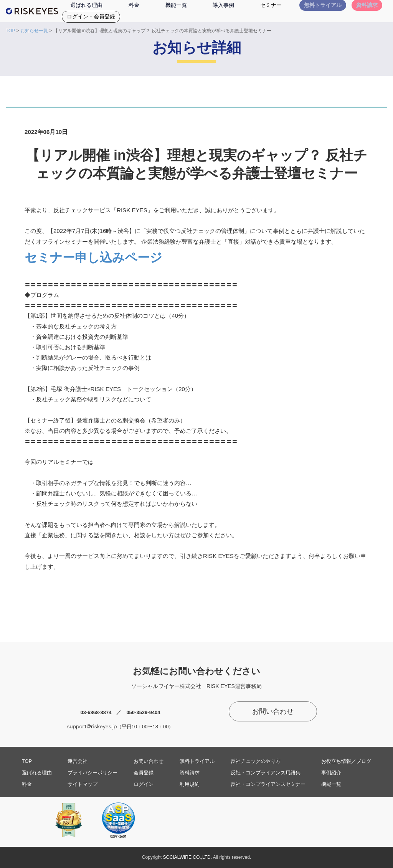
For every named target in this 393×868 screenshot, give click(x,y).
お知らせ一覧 (34, 31)
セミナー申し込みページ (93, 257)
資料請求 (190, 773)
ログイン (144, 784)
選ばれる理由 (37, 773)
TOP (10, 31)
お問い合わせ (273, 711)
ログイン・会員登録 (91, 17)
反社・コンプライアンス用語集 (266, 773)
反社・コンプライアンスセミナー (268, 784)
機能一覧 (331, 784)
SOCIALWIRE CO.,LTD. (188, 857)
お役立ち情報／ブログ (346, 761)
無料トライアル (197, 761)
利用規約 (190, 784)
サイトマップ (83, 784)
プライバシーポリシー (92, 773)
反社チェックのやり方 (256, 761)
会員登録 (144, 773)
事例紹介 (331, 773)
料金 (27, 784)
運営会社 (78, 761)
